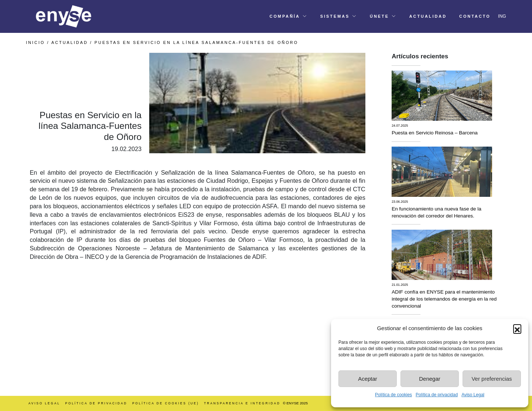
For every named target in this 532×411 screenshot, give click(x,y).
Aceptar (368, 379)
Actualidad (70, 42)
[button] (517, 328)
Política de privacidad (437, 395)
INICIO (35, 42)
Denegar (430, 379)
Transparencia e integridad (242, 403)
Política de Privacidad (96, 403)
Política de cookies (393, 395)
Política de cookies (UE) (166, 403)
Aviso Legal (473, 395)
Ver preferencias (492, 379)
